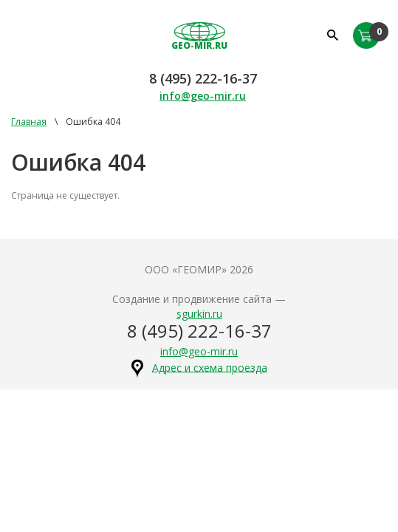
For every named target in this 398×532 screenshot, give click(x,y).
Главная (29, 122)
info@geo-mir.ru (203, 96)
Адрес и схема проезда (210, 367)
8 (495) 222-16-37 (203, 78)
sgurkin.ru (199, 314)
